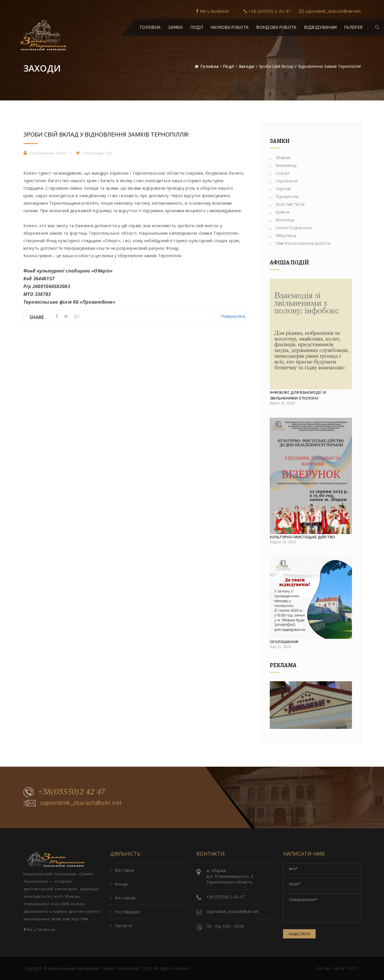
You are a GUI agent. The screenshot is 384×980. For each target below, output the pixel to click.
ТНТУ (352, 968)
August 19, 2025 (283, 542)
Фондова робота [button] (276, 27)
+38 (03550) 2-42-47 (267, 11)
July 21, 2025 (281, 647)
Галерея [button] (353, 27)
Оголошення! (284, 642)
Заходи (247, 66)
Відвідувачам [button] (320, 27)
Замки (175, 27)
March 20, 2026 (282, 403)
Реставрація (125, 912)
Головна (150, 27)
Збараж (280, 157)
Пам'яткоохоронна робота (300, 243)
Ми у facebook (212, 11)
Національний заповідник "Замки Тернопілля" (94, 968)
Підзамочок (284, 196)
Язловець (282, 220)
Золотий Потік (287, 204)
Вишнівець (283, 165)
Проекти (121, 926)
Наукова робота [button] (230, 27)
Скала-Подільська (291, 228)
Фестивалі (123, 898)
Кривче (280, 212)
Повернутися (233, 316)
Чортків (280, 189)
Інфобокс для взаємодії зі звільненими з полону (298, 395)
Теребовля (284, 181)
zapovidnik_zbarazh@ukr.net (330, 11)
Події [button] (197, 27)
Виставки (122, 870)
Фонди (119, 884)
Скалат (280, 173)
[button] (377, 27)
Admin (61, 153)
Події (229, 66)
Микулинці (283, 235)
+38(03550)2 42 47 (64, 792)
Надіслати (299, 934)
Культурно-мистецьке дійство (302, 537)
